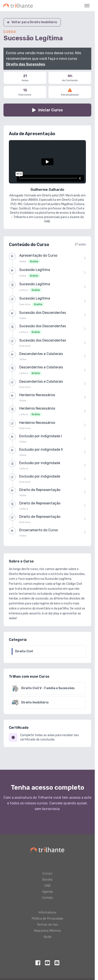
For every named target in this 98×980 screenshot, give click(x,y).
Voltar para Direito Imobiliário (32, 22)
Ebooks (47, 880)
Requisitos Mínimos (47, 931)
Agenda (47, 892)
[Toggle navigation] (87, 6)
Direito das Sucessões (26, 64)
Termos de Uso (47, 925)
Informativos (47, 913)
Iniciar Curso (47, 110)
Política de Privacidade (47, 919)
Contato (47, 898)
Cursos (47, 874)
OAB (47, 886)
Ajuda (47, 937)
